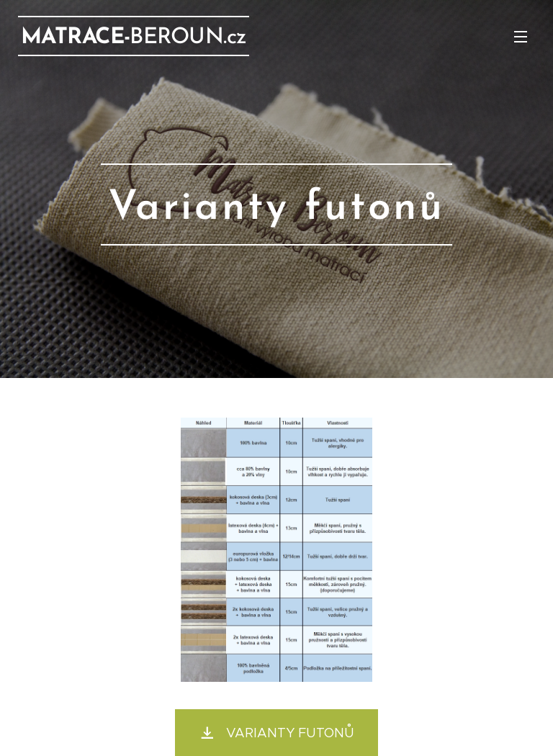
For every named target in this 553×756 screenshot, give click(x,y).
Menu (521, 37)
